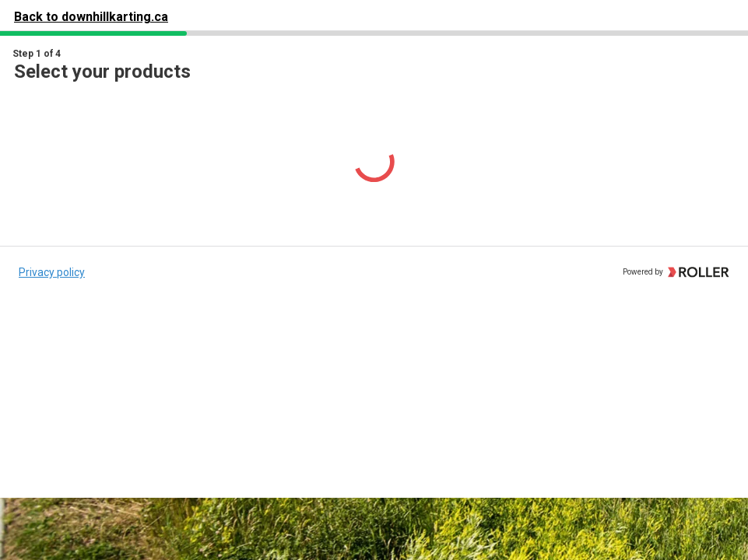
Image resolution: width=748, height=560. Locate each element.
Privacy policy (52, 272)
